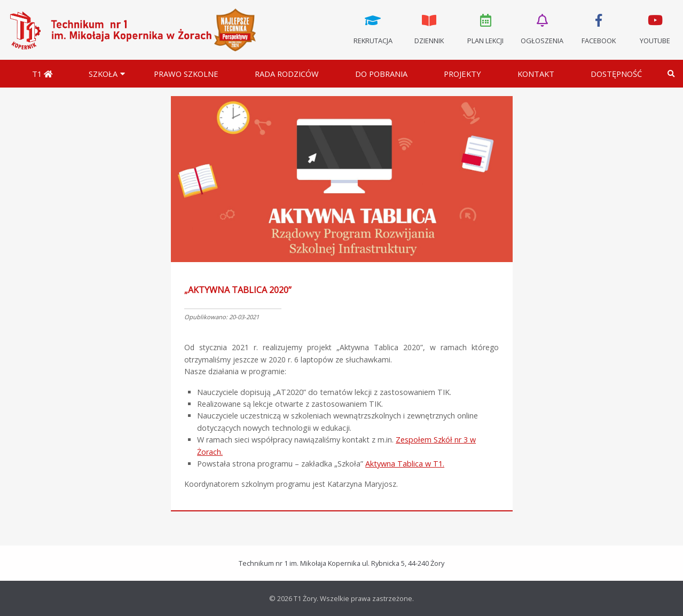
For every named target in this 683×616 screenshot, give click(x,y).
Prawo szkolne (186, 74)
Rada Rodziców (287, 74)
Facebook (599, 28)
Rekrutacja (373, 28)
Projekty (462, 74)
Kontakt (536, 74)
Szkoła (103, 74)
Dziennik (429, 28)
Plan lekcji (486, 28)
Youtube (655, 28)
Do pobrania (381, 74)
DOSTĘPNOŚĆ (616, 74)
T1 (42, 74)
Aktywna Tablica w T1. (405, 464)
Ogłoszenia (542, 28)
